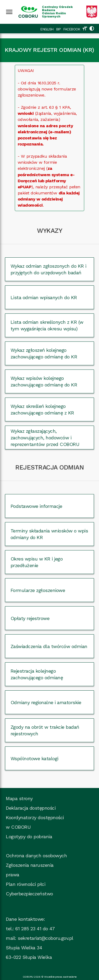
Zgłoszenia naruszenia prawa (30, 870)
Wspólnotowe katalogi (34, 758)
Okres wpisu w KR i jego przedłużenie (37, 562)
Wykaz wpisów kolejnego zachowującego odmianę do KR (44, 381)
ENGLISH (47, 29)
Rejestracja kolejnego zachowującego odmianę (37, 674)
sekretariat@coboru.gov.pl (46, 938)
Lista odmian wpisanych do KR (44, 297)
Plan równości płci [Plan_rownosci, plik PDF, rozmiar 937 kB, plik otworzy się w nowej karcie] (25, 884)
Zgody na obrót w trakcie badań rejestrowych (45, 730)
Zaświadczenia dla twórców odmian (49, 646)
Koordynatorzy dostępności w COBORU (35, 822)
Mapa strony (19, 798)
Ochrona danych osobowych (36, 856)
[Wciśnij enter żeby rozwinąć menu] (9, 12)
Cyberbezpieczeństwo (29, 894)
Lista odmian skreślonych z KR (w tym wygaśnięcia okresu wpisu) (47, 325)
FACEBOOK (72, 29)
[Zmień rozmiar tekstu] (85, 29)
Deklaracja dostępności (31, 808)
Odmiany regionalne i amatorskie (46, 702)
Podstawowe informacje (36, 506)
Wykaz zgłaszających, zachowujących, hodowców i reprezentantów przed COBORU (45, 438)
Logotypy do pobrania (29, 837)
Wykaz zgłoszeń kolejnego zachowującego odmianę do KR (44, 353)
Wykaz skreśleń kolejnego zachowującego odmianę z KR (42, 409)
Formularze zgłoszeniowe (38, 590)
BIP (59, 29)
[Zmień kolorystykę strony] (92, 29)
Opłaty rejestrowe (30, 618)
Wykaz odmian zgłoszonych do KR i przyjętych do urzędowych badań (48, 269)
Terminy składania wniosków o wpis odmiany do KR (49, 534)
